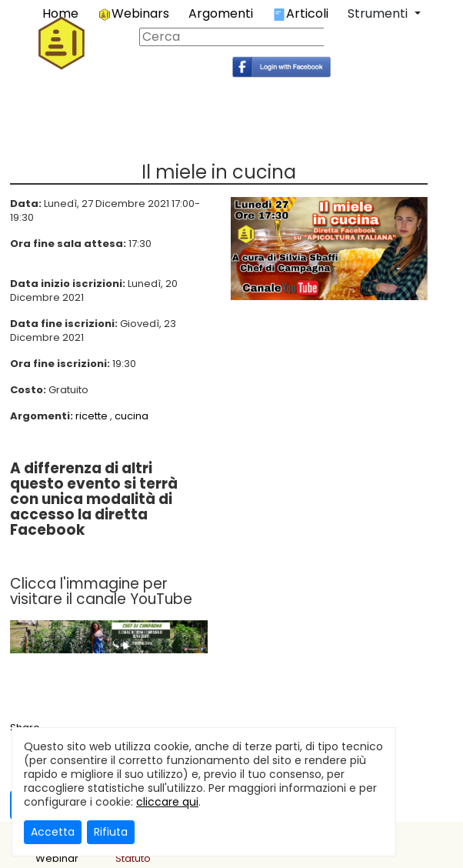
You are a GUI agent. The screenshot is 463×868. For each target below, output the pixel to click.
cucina (132, 416)
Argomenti (221, 13)
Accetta (53, 832)
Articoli (300, 13)
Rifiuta (111, 832)
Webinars (133, 13)
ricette (92, 416)
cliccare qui (167, 802)
